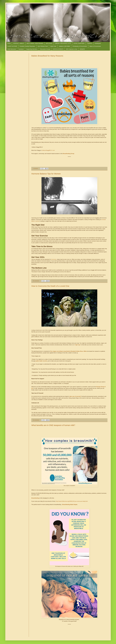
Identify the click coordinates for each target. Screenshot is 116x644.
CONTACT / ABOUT (19, 43)
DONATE (82, 49)
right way (78, 345)
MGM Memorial (12, 49)
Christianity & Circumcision (80, 46)
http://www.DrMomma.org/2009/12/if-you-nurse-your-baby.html (72, 501)
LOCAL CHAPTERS (79, 43)
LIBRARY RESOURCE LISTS (63, 43)
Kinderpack (98, 43)
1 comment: (36, 169)
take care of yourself (75, 396)
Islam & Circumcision (95, 46)
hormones (54, 259)
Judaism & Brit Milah (64, 46)
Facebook (21, 49)
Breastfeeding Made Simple (70, 504)
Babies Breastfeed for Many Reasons (47, 56)
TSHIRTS (90, 43)
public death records (41, 361)
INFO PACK (49, 43)
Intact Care (53, 46)
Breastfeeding (35, 498)
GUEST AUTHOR (12, 46)
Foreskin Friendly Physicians (27, 46)
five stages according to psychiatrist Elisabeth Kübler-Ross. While (69, 351)
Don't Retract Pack (43, 46)
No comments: (36, 281)
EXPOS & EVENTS (58, 49)
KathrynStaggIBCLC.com (48, 150)
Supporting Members (32, 49)
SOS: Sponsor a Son (72, 49)
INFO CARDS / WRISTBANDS (35, 43)
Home (9, 43)
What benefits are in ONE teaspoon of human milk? (53, 425)
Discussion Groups (45, 49)
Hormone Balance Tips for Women (46, 174)
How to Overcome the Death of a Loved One (50, 286)
